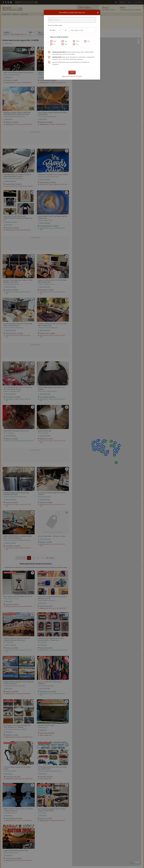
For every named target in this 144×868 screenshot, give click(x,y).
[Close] (98, 13)
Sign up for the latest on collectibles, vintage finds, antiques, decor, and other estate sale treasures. (74, 58)
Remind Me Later (68, 76)
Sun (77, 44)
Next (72, 72)
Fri (54, 44)
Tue (66, 41)
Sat (66, 44)
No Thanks (79, 76)
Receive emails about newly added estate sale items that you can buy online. (73, 53)
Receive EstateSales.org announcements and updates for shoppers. (71, 63)
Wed (78, 41)
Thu (89, 41)
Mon (55, 41)
